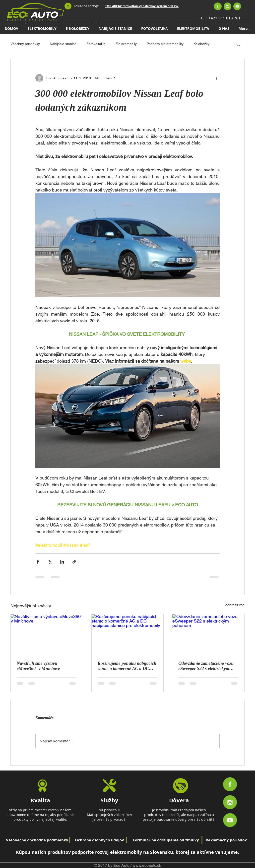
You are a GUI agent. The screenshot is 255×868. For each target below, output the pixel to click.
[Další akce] (217, 78)
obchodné (36, 840)
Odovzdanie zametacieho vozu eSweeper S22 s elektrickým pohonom (206, 666)
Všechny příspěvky (25, 44)
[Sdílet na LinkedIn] (62, 562)
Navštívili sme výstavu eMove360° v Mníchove (38, 666)
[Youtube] (237, 6)
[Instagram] (227, 6)
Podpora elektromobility (165, 44)
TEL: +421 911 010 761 (221, 18)
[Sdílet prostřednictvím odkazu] (74, 562)
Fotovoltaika (96, 44)
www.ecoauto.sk (147, 865)
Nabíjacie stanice (63, 44)
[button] (238, 44)
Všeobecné (16, 840)
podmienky (57, 840)
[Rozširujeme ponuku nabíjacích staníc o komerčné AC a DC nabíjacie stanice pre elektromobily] (128, 634)
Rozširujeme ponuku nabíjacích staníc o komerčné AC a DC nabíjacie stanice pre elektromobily (127, 666)
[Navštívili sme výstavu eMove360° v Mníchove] (47, 634)
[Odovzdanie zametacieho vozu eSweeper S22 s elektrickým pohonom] (208, 634)
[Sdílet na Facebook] (38, 562)
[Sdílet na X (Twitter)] (50, 562)
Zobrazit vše (235, 605)
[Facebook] (218, 6)
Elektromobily (126, 44)
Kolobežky (201, 44)
